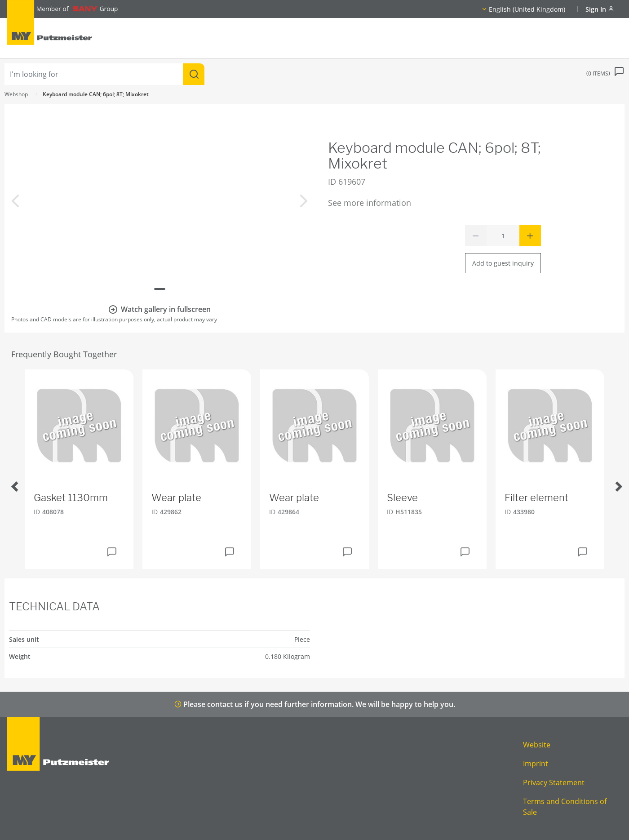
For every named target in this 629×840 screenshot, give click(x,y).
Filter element (536, 498)
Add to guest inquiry (503, 263)
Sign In (600, 9)
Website (537, 745)
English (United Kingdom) (527, 9)
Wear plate (176, 498)
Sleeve (402, 498)
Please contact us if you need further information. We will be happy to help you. (315, 704)
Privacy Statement (554, 782)
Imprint (536, 764)
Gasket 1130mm (71, 498)
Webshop (16, 94)
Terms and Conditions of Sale (565, 807)
